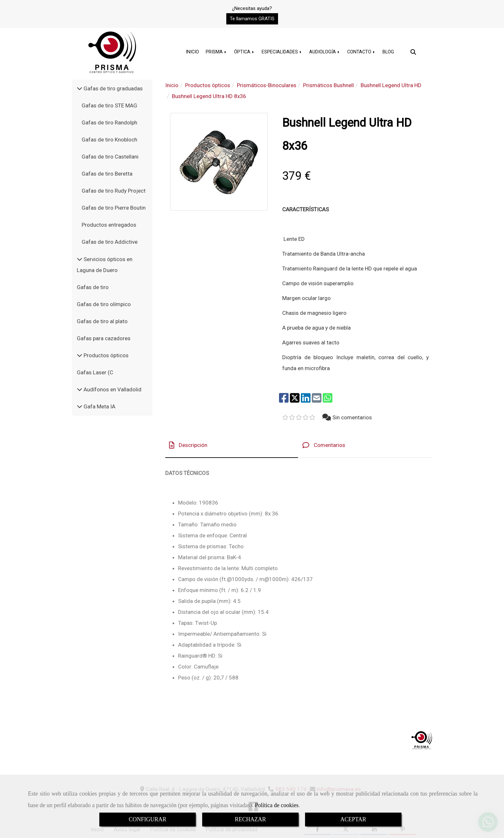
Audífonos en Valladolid (112, 389)
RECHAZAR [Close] (250, 819)
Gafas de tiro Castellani (110, 157)
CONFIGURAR (147, 819)
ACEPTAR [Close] (353, 819)
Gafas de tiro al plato (102, 321)
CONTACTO (361, 52)
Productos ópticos (105, 355)
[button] (252, 19)
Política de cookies (277, 805)
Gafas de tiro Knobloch (109, 140)
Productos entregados (109, 225)
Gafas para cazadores (104, 338)
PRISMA (216, 52)
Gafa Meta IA (99, 406)
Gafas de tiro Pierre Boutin (114, 208)
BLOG (388, 52)
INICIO (192, 52)
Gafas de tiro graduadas (113, 88)
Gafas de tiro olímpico (104, 304)
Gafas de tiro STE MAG (109, 105)
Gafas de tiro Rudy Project (114, 191)
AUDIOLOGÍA (325, 52)
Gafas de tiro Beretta (107, 174)
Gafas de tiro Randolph (109, 123)
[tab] (232, 445)
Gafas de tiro (93, 287)
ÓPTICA (244, 52)
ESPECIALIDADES (282, 52)
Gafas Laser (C (95, 372)
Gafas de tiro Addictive (110, 242)
